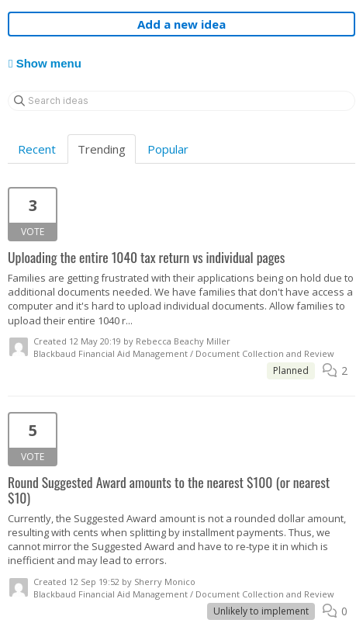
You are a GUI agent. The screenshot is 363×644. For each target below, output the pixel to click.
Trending (102, 149)
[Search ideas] (181, 101)
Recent (37, 149)
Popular (168, 149)
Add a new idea (181, 24)
